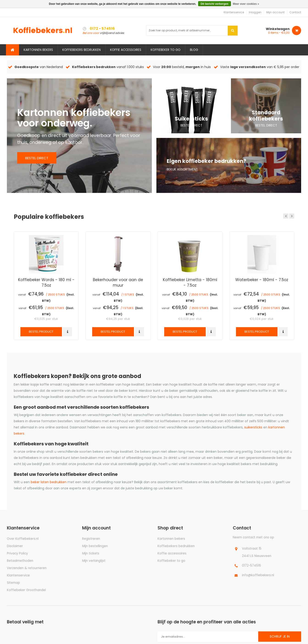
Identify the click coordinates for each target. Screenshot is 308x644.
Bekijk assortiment (182, 169)
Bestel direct (37, 158)
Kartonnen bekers (38, 50)
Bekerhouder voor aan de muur (118, 282)
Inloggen (255, 12)
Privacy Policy (17, 553)
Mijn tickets (91, 553)
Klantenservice (234, 12)
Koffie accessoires (126, 50)
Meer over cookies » (246, 4)
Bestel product (41, 332)
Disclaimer (15, 546)
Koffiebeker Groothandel (26, 590)
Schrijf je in (280, 637)
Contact (295, 12)
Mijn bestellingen (95, 546)
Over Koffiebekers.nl (23, 539)
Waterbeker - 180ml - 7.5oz (262, 280)
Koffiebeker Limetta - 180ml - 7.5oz (190, 282)
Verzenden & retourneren (27, 568)
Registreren (91, 539)
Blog (194, 50)
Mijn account (275, 12)
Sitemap (13, 583)
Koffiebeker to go (166, 50)
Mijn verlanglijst (94, 561)
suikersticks (253, 427)
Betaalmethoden (20, 561)
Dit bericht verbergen (215, 4)
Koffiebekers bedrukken (82, 50)
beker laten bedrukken (49, 482)
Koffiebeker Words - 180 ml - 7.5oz (46, 282)
